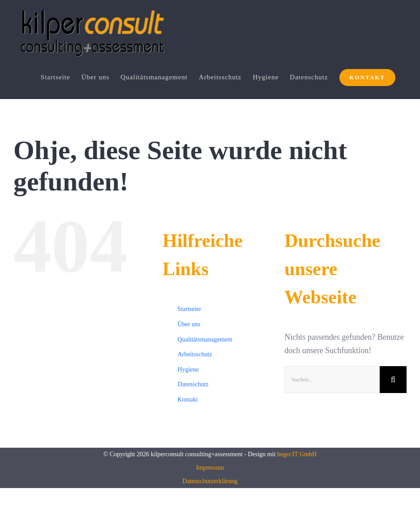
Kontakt (188, 400)
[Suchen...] (332, 380)
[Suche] (393, 380)
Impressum (210, 468)
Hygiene (188, 370)
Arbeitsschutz (195, 355)
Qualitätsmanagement (205, 339)
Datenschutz (193, 385)
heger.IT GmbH (297, 454)
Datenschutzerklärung (210, 481)
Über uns (189, 324)
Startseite (189, 309)
